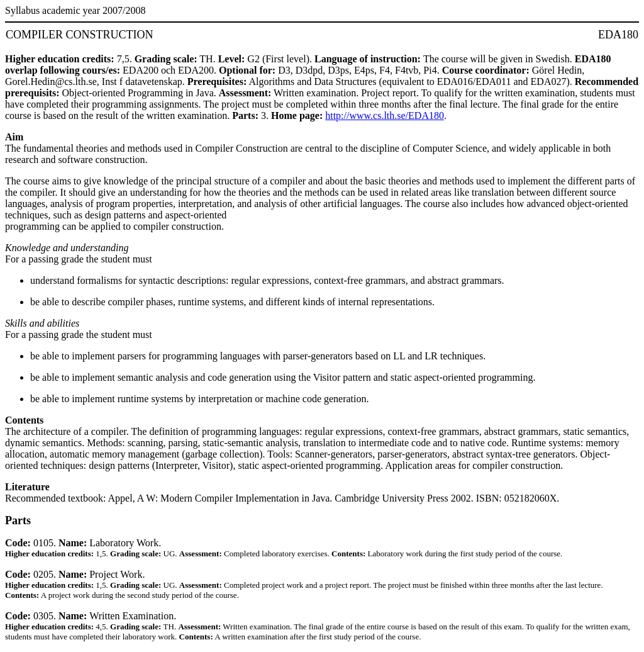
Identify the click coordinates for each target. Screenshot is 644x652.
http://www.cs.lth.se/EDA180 (385, 115)
